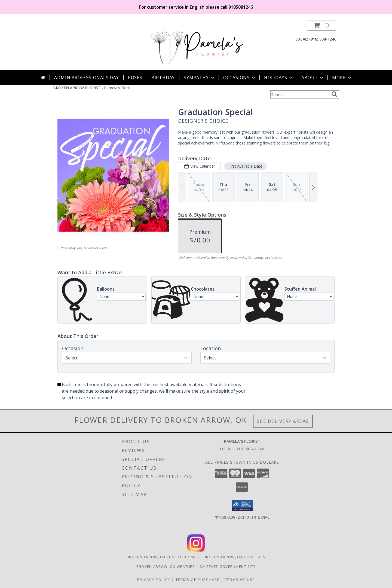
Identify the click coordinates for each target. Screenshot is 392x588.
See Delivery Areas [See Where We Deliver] (283, 421)
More (342, 78)
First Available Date (245, 166)
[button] (321, 25)
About (313, 78)
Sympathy (199, 78)
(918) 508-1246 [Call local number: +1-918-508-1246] (323, 39)
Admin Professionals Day (86, 78)
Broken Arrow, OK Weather (166, 567)
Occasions (240, 78)
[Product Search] (300, 94)
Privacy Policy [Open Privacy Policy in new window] (154, 580)
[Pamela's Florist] (197, 45)
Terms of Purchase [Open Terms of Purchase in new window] (198, 580)
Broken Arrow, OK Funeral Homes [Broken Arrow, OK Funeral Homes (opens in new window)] (163, 557)
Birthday (163, 78)
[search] (334, 94)
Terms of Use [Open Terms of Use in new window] (240, 580)
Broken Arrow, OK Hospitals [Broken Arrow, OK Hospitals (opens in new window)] (235, 557)
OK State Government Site (228, 567)
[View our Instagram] (196, 550)
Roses (135, 78)
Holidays (279, 78)
